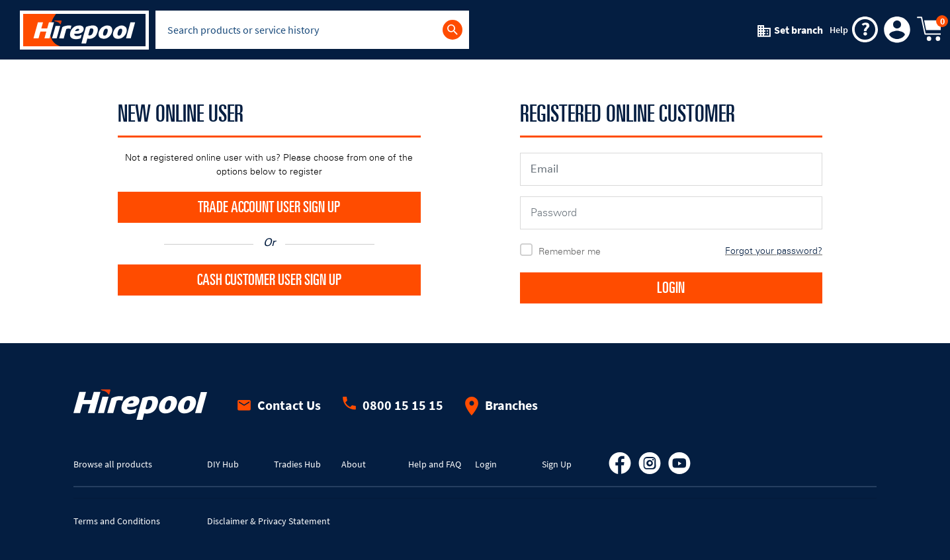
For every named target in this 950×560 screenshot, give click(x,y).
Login (486, 464)
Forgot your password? (774, 251)
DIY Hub (223, 464)
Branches (501, 405)
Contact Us (279, 405)
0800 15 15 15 (393, 405)
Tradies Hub (297, 464)
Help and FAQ (435, 464)
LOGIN (671, 288)
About (354, 464)
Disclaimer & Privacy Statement (269, 521)
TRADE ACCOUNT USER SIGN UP (269, 208)
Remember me (570, 252)
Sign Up (557, 464)
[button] (897, 30)
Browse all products (113, 464)
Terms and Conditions (117, 521)
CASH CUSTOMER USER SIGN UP (269, 280)
